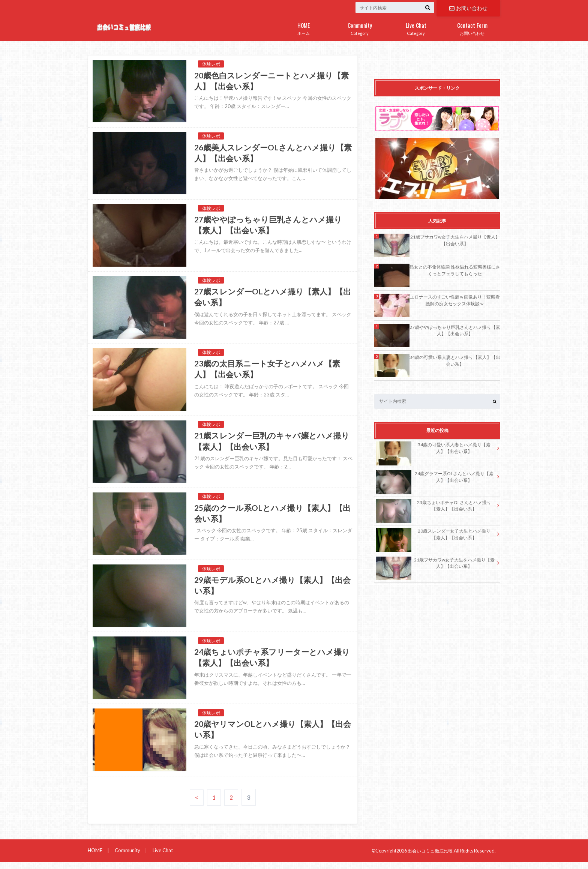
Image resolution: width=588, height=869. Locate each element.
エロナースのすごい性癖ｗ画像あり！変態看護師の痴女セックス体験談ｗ (455, 300)
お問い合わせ (468, 8)
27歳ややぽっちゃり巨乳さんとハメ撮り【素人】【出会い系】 (455, 330)
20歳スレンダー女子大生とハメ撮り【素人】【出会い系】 (433, 535)
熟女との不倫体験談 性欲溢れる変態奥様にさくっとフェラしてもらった (455, 270)
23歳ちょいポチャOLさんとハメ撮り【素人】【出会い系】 (433, 506)
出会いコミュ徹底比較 (428, 857)
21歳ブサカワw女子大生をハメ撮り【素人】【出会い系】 (455, 240)
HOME (95, 857)
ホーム (303, 27)
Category (360, 27)
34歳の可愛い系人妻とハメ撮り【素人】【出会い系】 (455, 360)
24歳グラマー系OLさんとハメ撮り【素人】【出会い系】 (434, 477)
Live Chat (161, 857)
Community (127, 857)
